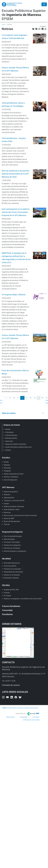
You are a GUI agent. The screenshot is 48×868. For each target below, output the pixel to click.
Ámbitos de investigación (12, 545)
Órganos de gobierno (11, 492)
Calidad (6, 504)
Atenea (8, 429)
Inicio (3, 24)
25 (35, 398)
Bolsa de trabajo (9, 539)
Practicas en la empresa (12, 548)
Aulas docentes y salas (12, 509)
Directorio (7, 495)
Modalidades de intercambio (13, 572)
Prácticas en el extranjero (12, 569)
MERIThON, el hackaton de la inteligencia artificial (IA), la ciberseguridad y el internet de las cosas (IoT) (16, 258)
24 (31, 398)
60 (42, 398)
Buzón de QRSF (9, 518)
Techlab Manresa (11, 435)
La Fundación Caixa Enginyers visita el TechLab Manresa (14, 37)
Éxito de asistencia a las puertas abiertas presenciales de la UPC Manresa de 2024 (16, 174)
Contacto (7, 593)
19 (10, 398)
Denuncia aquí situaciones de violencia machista (20, 515)
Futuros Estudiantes (11, 606)
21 (18, 398)
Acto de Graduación (10, 480)
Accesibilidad (24, 717)
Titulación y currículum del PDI (14, 501)
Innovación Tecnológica (12, 542)
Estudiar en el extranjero (12, 575)
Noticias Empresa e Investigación (15, 551)
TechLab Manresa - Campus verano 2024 (14, 140)
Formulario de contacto (11, 685)
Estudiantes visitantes (11, 578)
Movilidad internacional (12, 563)
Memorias (7, 512)
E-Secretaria (9, 432)
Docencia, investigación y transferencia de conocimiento (23, 599)
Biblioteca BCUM (11, 438)
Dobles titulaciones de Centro (14, 474)
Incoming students (10, 566)
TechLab (7, 524)
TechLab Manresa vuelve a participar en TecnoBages (13, 105)
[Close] (44, 4)
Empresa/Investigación (12, 532)
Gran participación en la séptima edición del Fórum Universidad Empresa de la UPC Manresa (16, 212)
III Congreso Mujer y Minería (14, 295)
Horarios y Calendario (11, 477)
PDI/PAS (6, 585)
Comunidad (7, 610)
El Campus (7, 596)
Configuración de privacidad (31, 720)
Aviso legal (36, 717)
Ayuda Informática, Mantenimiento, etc (18, 447)
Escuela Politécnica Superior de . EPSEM (24, 15)
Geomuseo (9, 441)
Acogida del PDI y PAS (11, 590)
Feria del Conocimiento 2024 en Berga (15, 372)
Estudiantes (7, 614)
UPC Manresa (8, 487)
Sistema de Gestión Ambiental (14, 507)
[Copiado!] (45, 29)
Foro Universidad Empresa (13, 536)
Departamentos (9, 498)
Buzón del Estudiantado (12, 521)
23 (26, 398)
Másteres (7, 465)
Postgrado (7, 471)
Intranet (8, 450)
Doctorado (7, 468)
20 (14, 398)
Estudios (6, 458)
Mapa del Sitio (11, 717)
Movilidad (6, 559)
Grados (6, 462)
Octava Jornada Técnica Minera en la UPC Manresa (15, 69)
